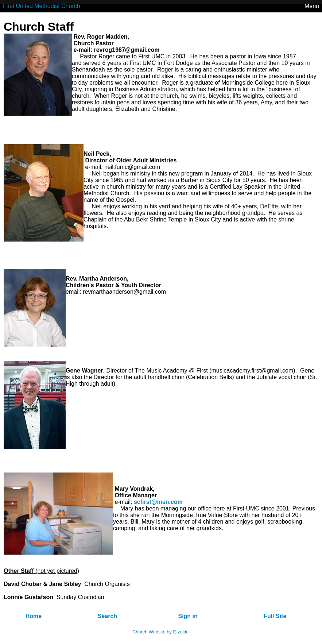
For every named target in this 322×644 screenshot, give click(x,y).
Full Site (275, 616)
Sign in (188, 616)
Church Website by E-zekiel (161, 632)
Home (34, 616)
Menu (312, 6)
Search (107, 616)
